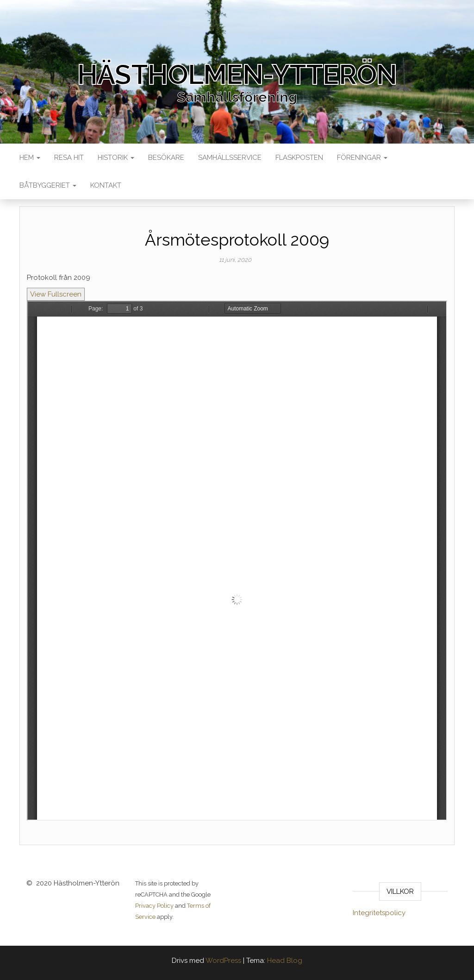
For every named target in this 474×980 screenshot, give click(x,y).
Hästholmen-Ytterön (237, 75)
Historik (116, 158)
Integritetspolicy (379, 913)
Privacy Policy (154, 906)
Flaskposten (299, 158)
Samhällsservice (230, 158)
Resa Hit (69, 158)
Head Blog (285, 961)
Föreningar (362, 158)
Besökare (166, 158)
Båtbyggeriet (48, 185)
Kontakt (106, 185)
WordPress (223, 961)
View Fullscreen (56, 294)
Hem (30, 158)
